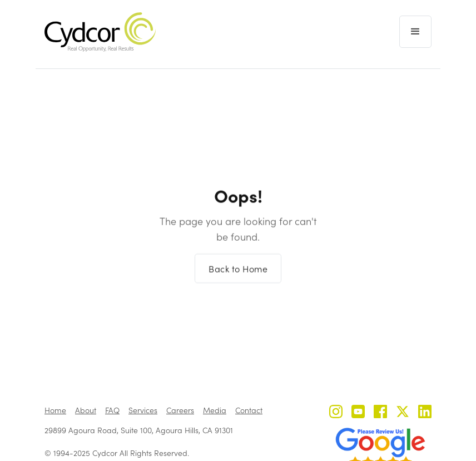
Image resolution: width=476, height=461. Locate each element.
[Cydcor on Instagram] (336, 413)
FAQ (112, 410)
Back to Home (238, 273)
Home (55, 410)
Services (143, 410)
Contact (249, 410)
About (86, 410)
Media (215, 410)
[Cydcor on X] (403, 413)
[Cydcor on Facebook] (380, 413)
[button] (415, 32)
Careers (180, 410)
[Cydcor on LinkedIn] (425, 413)
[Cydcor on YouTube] (358, 413)
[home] (100, 32)
